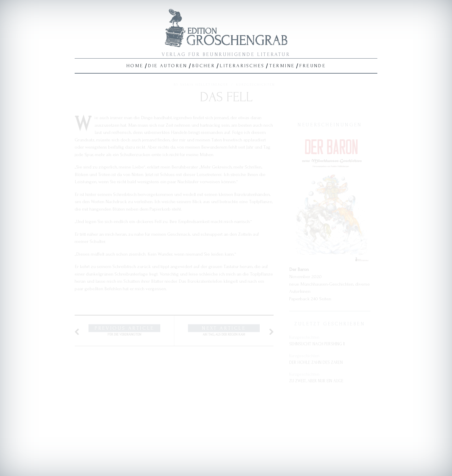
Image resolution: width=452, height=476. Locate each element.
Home (135, 66)
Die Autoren (167, 66)
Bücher (204, 66)
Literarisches (242, 66)
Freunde (312, 66)
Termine (282, 66)
